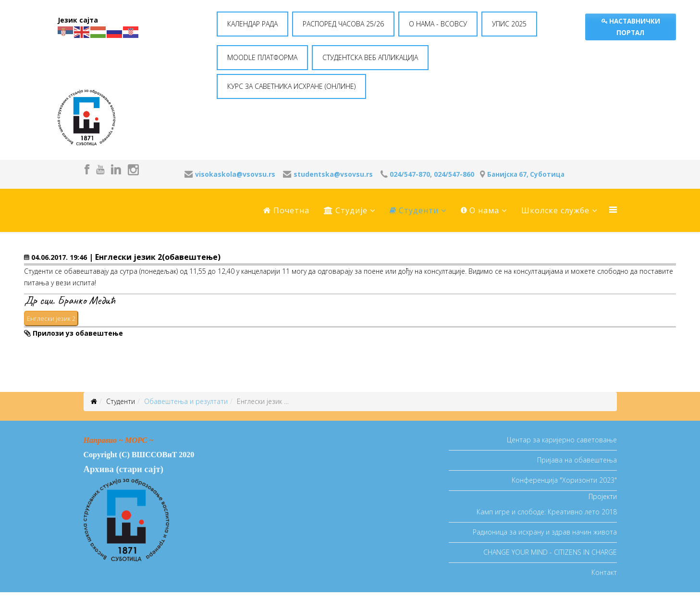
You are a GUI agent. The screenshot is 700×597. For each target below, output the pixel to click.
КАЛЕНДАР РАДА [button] (252, 24)
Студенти (414, 210)
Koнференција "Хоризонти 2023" (564, 480)
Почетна (286, 210)
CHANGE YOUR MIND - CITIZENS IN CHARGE (550, 552)
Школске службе (555, 210)
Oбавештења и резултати (186, 401)
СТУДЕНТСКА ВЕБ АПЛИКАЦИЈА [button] (370, 57)
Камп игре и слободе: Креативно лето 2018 (547, 512)
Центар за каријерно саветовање (562, 440)
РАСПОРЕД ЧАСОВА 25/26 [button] (343, 24)
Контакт (604, 572)
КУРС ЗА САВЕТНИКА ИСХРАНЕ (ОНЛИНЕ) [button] (291, 86)
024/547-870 (410, 174)
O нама (480, 210)
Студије (346, 210)
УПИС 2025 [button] (509, 24)
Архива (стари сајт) (123, 469)
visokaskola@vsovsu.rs (235, 174)
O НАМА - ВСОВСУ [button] (438, 24)
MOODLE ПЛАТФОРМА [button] (262, 57)
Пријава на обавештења (577, 460)
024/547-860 (454, 174)
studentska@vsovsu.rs (333, 174)
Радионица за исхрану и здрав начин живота (545, 532)
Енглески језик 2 (51, 318)
